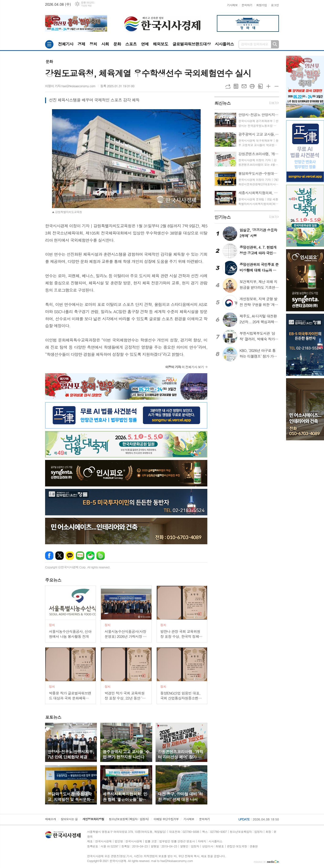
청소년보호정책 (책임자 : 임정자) (129, 819)
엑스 (60, 556)
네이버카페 (90, 556)
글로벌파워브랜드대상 (192, 44)
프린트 (252, 86)
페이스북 (49, 556)
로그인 (275, 5)
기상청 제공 (86, 6)
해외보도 (161, 44)
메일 (244, 86)
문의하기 (247, 5)
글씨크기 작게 (277, 86)
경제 (81, 44)
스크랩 (260, 86)
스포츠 (131, 44)
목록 (236, 86)
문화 (117, 44)
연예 (145, 44)
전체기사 (66, 44)
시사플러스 (224, 44)
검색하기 (275, 44)
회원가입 (262, 5)
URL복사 (228, 86)
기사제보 (232, 5)
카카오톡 (70, 556)
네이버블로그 (80, 556)
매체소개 (50, 819)
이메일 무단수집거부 (166, 819)
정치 (93, 44)
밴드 (101, 556)
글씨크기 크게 (268, 86)
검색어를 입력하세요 (255, 44)
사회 (105, 44)
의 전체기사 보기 (185, 367)
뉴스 (53, 580)
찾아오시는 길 (69, 819)
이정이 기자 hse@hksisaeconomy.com (70, 86)
